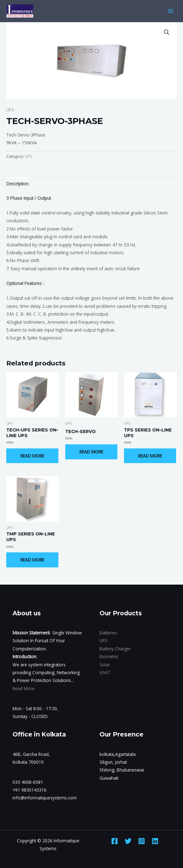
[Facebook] (115, 841)
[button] (167, 32)
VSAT (105, 672)
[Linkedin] (155, 841)
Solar (105, 665)
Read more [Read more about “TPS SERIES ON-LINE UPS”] (150, 456)
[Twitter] (128, 841)
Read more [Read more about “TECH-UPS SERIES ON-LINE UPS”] (32, 456)
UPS (10, 110)
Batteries (108, 633)
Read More (24, 688)
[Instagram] (142, 841)
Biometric (109, 656)
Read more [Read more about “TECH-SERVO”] (91, 452)
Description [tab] (17, 184)
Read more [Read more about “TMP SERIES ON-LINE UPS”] (32, 560)
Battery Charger (115, 649)
